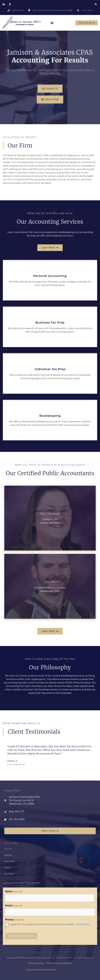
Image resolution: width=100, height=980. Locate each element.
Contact (9, 874)
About (8, 855)
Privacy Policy (83, 924)
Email (14, 906)
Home (8, 849)
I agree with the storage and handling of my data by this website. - (48, 926)
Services (9, 861)
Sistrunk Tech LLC (65, 970)
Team (8, 868)
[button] (96, 4)
